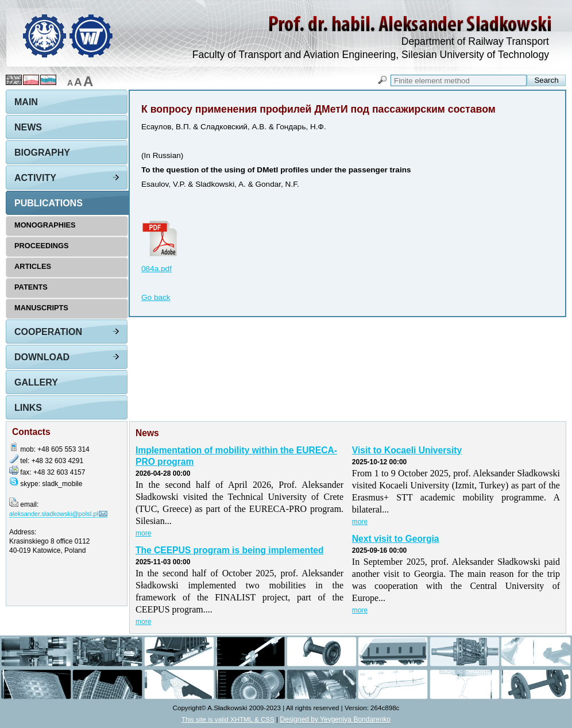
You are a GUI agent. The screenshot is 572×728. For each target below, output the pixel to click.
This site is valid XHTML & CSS (228, 719)
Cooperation (48, 332)
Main (26, 102)
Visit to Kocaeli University (407, 450)
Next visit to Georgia (396, 539)
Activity (35, 178)
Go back (156, 297)
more (143, 533)
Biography (42, 153)
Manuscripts (41, 308)
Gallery (36, 382)
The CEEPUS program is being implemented (230, 550)
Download (42, 357)
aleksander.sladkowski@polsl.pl (54, 514)
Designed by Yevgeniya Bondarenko (335, 719)
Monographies (45, 225)
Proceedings (42, 246)
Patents (31, 287)
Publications (49, 203)
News (28, 127)
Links (28, 408)
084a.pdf (156, 269)
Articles (33, 266)
